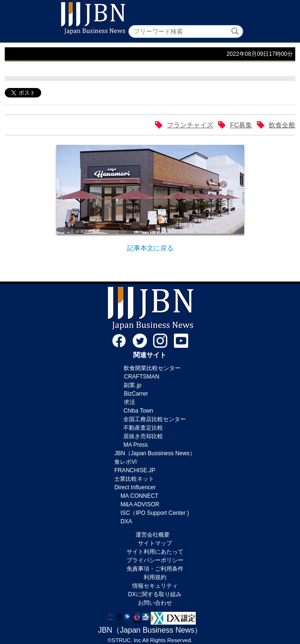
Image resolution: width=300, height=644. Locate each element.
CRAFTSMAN (141, 377)
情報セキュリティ (155, 586)
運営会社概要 (153, 535)
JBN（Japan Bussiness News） (155, 453)
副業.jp (132, 385)
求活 (129, 402)
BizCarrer (136, 394)
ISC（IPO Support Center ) (155, 513)
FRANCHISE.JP (135, 470)
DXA (126, 521)
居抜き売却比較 (143, 436)
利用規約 (155, 577)
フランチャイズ (190, 125)
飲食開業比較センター (152, 368)
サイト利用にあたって (155, 552)
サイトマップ (155, 543)
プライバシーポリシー (155, 560)
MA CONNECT (139, 496)
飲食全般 (282, 125)
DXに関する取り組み (155, 594)
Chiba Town (138, 411)
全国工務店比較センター (155, 419)
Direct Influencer (135, 487)
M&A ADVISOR (140, 504)
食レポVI (125, 462)
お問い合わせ (155, 603)
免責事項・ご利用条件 (155, 569)
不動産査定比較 (143, 428)
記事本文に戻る (150, 248)
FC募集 (241, 125)
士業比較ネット (134, 479)
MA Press (135, 445)
